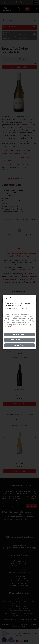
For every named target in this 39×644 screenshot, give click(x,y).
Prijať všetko (20, 345)
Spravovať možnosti (19, 340)
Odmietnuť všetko (20, 335)
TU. (11, 327)
